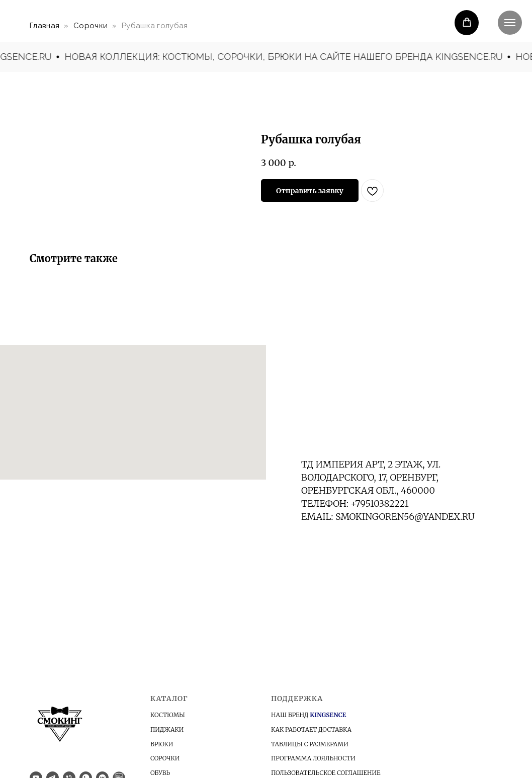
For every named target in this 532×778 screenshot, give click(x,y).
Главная (45, 26)
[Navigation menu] (510, 23)
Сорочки (91, 26)
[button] (467, 22)
